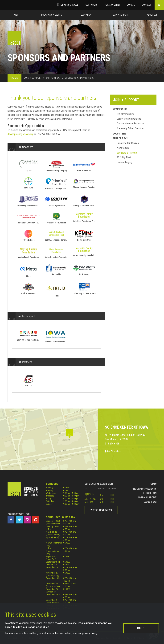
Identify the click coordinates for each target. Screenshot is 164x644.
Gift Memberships (125, 114)
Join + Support (121, 15)
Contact (147, 5)
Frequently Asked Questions (131, 128)
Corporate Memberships (129, 119)
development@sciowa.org (20, 134)
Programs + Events (52, 15)
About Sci (152, 15)
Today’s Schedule (68, 5)
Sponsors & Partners (127, 153)
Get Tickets (92, 5)
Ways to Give (123, 148)
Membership (120, 109)
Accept (141, 628)
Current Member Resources (131, 124)
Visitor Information (101, 510)
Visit (16, 15)
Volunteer (119, 134)
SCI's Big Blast (124, 157)
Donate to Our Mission (128, 143)
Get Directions (113, 451)
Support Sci (120, 138)
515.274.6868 (112, 444)
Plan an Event (112, 5)
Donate (131, 5)
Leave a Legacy (125, 162)
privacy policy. (90, 633)
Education (86, 15)
